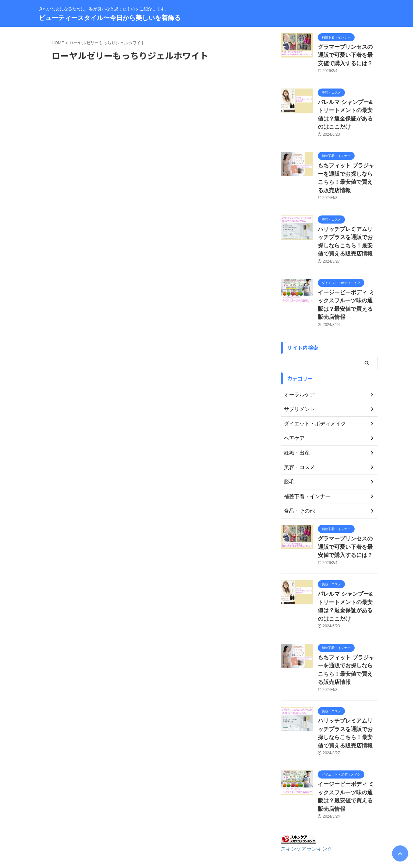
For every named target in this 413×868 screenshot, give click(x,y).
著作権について (285, 826)
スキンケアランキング (303, 768)
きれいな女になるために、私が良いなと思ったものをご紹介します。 (206, 838)
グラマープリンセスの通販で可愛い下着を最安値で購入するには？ (347, 54)
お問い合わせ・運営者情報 (138, 826)
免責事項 (255, 826)
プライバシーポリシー (220, 826)
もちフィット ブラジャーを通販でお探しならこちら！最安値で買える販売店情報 (347, 158)
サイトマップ (181, 826)
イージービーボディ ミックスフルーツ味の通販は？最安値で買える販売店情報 (347, 270)
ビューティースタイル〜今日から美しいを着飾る (110, 18)
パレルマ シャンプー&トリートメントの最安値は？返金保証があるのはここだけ (347, 106)
